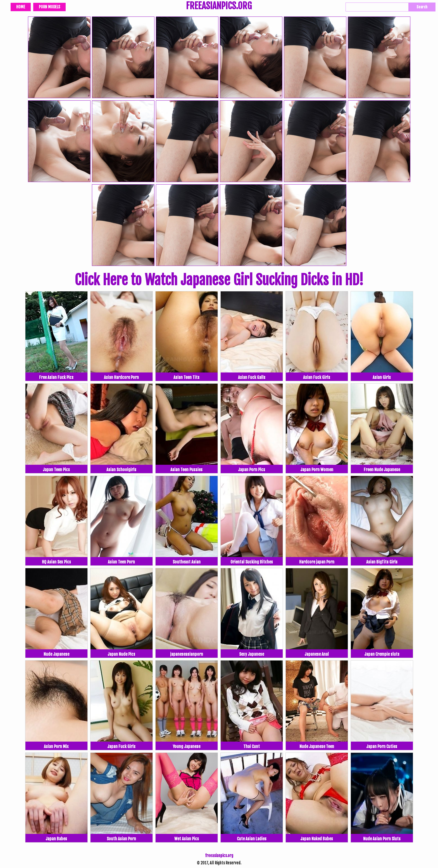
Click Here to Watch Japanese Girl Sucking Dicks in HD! (219, 280)
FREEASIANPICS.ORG (219, 6)
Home (21, 7)
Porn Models (49, 7)
